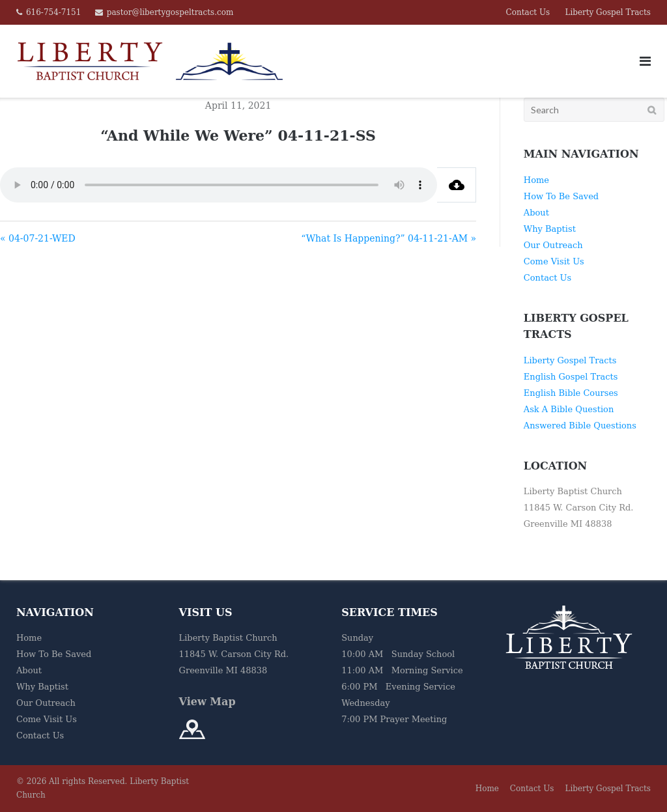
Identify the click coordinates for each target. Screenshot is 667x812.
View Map (207, 702)
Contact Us (528, 12)
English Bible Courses (571, 393)
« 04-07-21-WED (38, 238)
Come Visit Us (554, 261)
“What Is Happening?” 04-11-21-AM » (389, 238)
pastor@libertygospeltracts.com (170, 12)
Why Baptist (550, 229)
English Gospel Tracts (571, 377)
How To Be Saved (561, 196)
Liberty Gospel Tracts (608, 12)
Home (536, 180)
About (536, 213)
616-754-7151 (53, 12)
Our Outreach (553, 245)
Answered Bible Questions (580, 426)
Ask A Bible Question (569, 409)
